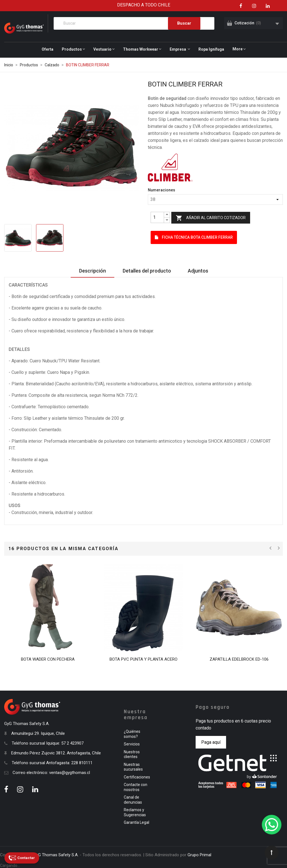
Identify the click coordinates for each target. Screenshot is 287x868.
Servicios (132, 744)
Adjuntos (198, 271)
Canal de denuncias (133, 800)
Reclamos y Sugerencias (135, 812)
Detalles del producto (147, 271)
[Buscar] (134, 23)
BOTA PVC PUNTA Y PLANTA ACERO (143, 659)
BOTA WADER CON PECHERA (48, 659)
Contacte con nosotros (136, 787)
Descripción (92, 271)
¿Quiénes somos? (132, 734)
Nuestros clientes (132, 754)
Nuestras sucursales (133, 767)
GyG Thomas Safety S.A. (56, 855)
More (238, 49)
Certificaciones (137, 777)
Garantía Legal (137, 822)
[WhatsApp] (272, 825)
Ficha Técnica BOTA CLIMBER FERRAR (194, 237)
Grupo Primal (199, 855)
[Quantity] (157, 217)
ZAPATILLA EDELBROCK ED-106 (239, 659)
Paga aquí (211, 742)
